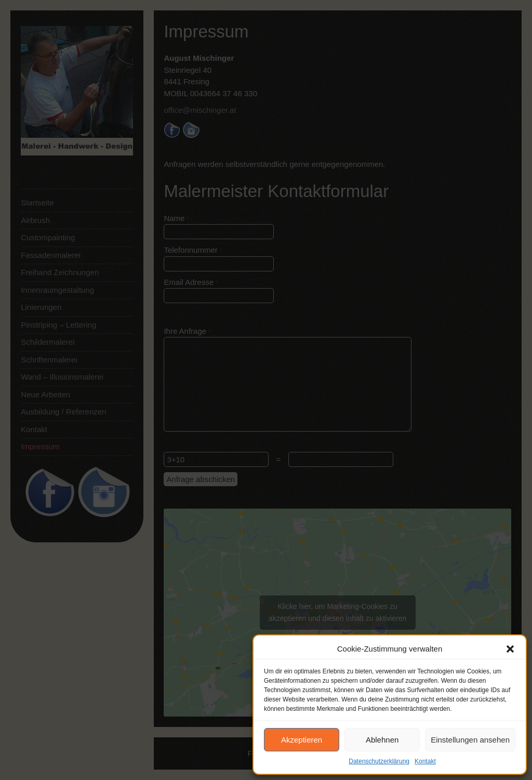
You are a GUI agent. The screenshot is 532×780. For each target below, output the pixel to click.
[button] (510, 649)
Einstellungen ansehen (470, 740)
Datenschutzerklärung (379, 761)
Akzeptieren (302, 740)
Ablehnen (382, 740)
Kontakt (425, 761)
